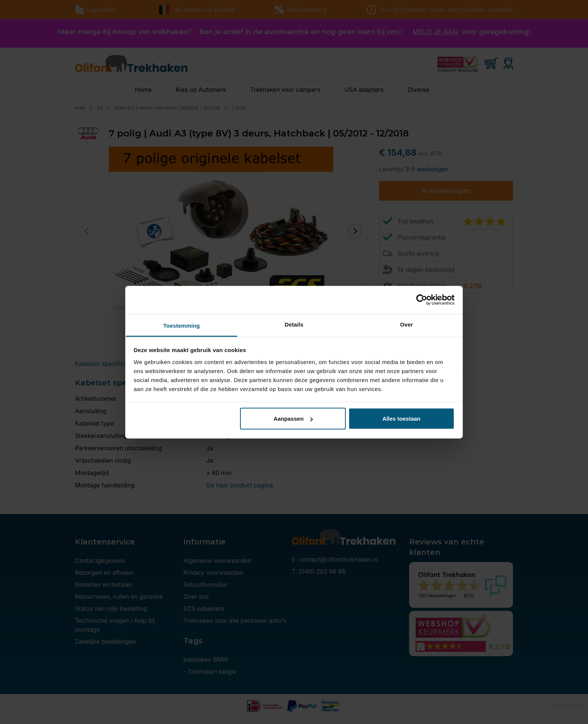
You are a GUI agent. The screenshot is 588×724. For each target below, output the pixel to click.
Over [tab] (407, 324)
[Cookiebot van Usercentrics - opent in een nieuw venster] (422, 300)
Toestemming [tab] (181, 325)
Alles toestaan (402, 419)
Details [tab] (294, 324)
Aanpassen (293, 419)
